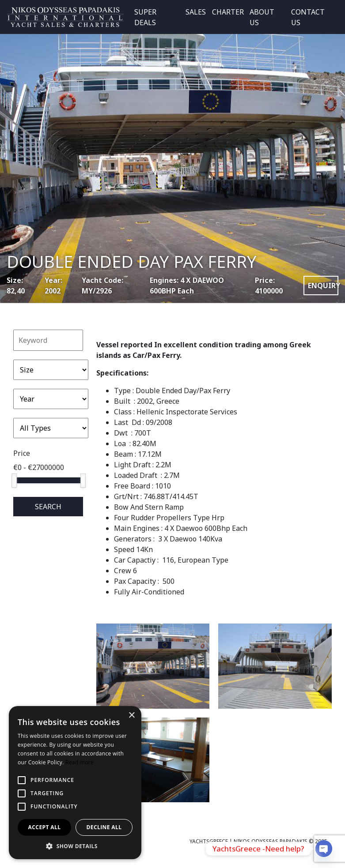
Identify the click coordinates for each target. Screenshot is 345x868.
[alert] (75, 783)
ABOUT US (262, 17)
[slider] (14, 481)
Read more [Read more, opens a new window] (80, 762)
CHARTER (228, 12)
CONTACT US (308, 17)
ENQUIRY (323, 286)
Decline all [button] (104, 827)
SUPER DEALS (145, 17)
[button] (75, 846)
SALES (196, 12)
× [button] (131, 716)
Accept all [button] (45, 827)
